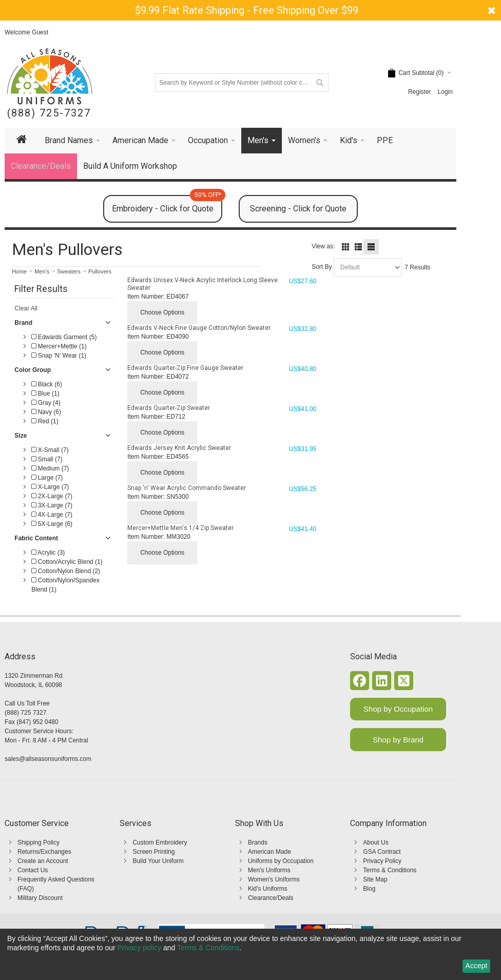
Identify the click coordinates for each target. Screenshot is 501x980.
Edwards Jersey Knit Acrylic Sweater (179, 448)
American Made (269, 852)
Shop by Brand (398, 740)
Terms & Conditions (390, 870)
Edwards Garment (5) (64, 337)
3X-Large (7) (52, 505)
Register (420, 92)
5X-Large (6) (52, 524)
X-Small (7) (50, 450)
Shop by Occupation (398, 709)
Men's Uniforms (269, 870)
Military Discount (40, 898)
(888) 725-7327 (49, 113)
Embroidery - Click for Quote (167, 204)
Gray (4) (46, 403)
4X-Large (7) (52, 515)
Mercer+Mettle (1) (59, 346)
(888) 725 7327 (25, 713)
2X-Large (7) (52, 496)
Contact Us (33, 870)
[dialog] (250, 954)
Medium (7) (50, 468)
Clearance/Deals (271, 898)
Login (445, 92)
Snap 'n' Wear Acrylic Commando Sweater (187, 488)
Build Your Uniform (158, 861)
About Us (375, 842)
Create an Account (43, 861)
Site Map (375, 879)
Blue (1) (45, 394)
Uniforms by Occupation (281, 861)
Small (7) (47, 459)
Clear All (26, 308)
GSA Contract (382, 852)
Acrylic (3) (48, 553)
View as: (323, 246)
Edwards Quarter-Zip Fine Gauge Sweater (185, 368)
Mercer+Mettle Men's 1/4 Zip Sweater (180, 528)
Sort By (322, 267)
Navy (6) (46, 412)
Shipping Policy (38, 842)
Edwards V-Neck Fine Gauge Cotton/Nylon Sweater (199, 328)
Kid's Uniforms (268, 889)
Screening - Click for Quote (298, 209)
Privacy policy (140, 948)
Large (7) (47, 478)
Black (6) (47, 384)
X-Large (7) (50, 487)
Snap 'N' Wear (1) (59, 356)
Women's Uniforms (274, 879)
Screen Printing (153, 852)
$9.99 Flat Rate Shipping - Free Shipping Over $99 (247, 10)
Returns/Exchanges (44, 852)
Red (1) (45, 421)
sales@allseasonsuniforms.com (48, 759)
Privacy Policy (382, 861)
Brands (258, 842)
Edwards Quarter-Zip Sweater (169, 408)
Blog (369, 889)
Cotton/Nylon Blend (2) (66, 571)
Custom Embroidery (160, 842)
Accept (477, 966)
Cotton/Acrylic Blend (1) (67, 562)
